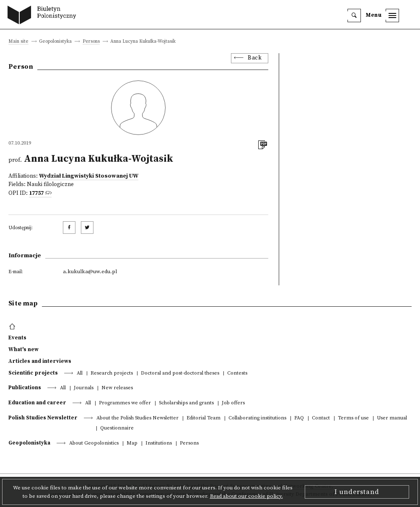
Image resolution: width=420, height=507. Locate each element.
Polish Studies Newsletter (43, 418)
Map (132, 444)
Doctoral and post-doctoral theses (180, 374)
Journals (84, 388)
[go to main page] (44, 16)
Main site (18, 42)
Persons (91, 42)
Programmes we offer (125, 403)
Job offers (233, 403)
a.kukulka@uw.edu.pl (90, 272)
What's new (23, 349)
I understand (357, 492)
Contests (237, 374)
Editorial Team (204, 418)
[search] (354, 16)
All (80, 374)
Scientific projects (33, 373)
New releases (117, 388)
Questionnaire (117, 428)
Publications (25, 388)
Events (17, 338)
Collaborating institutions (257, 418)
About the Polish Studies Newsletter (137, 418)
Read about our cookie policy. (246, 496)
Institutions (159, 444)
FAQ (299, 418)
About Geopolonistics (94, 444)
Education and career (37, 403)
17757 (36, 193)
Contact (321, 418)
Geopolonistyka (29, 443)
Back (255, 58)
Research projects (112, 374)
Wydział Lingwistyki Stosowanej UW (89, 176)
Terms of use (353, 418)
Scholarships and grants (186, 403)
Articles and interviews (40, 361)
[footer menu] (13, 327)
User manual (392, 418)
